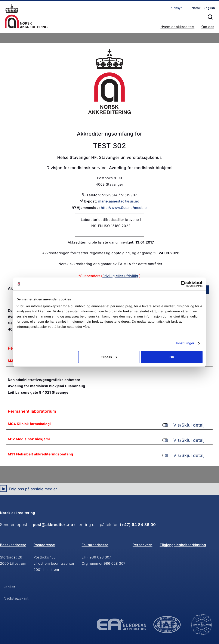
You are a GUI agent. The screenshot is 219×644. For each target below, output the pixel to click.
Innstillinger (185, 343)
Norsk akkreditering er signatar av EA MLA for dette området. (111, 264)
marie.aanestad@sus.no (119, 201)
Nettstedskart (16, 599)
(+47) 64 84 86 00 (138, 525)
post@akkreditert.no (53, 525)
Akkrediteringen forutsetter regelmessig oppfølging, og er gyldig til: (100, 253)
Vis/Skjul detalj (183, 425)
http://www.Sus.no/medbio (124, 208)
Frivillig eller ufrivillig (120, 276)
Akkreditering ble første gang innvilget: (101, 242)
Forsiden (26, 16)
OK (172, 357)
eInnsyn (177, 8)
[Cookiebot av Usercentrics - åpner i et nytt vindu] (184, 284)
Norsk (196, 8)
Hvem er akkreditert (177, 27)
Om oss (208, 27)
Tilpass (109, 357)
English (209, 8)
